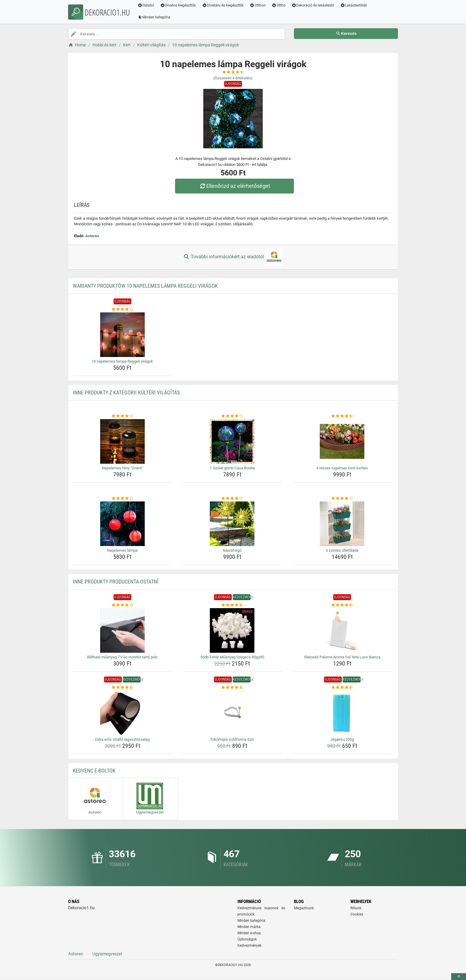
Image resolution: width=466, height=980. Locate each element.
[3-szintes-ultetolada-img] (342, 524)
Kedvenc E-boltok (94, 771)
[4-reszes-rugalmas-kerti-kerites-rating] (342, 416)
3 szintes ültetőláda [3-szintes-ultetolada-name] (342, 550)
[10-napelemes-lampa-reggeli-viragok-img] (123, 335)
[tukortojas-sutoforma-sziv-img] (232, 713)
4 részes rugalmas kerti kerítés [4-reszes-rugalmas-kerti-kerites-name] (342, 468)
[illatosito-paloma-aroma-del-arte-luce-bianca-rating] (342, 605)
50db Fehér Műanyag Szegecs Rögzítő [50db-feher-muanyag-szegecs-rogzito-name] (232, 657)
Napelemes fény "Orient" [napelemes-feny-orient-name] (122, 468)
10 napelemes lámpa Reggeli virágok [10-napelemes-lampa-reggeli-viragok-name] (122, 361)
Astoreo (92, 236)
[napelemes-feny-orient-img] (123, 441)
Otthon (258, 5)
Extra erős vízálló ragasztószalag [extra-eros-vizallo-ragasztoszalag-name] (122, 739)
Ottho (279, 5)
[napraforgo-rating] (232, 498)
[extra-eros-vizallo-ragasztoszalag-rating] (123, 688)
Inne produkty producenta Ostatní (116, 582)
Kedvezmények (249, 946)
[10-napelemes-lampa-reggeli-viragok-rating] (123, 309)
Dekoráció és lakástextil (313, 5)
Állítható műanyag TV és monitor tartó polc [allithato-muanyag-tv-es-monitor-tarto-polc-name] (122, 657)
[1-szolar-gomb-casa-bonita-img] (232, 441)
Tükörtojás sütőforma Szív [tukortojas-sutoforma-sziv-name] (232, 739)
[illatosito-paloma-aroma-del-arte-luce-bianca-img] (342, 630)
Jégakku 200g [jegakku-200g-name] (342, 739)
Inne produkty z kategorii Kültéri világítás (126, 393)
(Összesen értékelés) (233, 78)
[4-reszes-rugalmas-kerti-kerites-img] (342, 441)
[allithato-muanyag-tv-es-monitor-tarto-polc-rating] (123, 605)
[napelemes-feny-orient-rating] (123, 416)
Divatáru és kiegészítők (223, 5)
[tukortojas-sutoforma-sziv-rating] (232, 688)
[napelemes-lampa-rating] (123, 498)
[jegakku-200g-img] (342, 713)
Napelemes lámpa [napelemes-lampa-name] (122, 550)
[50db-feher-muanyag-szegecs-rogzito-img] (232, 630)
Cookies (357, 914)
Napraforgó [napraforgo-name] (232, 550)
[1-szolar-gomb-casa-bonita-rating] (232, 416)
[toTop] (459, 977)
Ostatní (146, 5)
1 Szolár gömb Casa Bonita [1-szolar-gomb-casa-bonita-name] (232, 468)
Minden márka (249, 927)
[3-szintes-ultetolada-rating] (342, 498)
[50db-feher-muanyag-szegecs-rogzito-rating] (232, 605)
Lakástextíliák (354, 5)
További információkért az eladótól (233, 257)
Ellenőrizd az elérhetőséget (234, 186)
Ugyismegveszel (107, 954)
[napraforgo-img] (232, 524)
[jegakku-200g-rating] (342, 688)
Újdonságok (247, 939)
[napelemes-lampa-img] (123, 524)
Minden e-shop (249, 933)
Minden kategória (154, 17)
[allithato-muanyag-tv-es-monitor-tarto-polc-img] (123, 630)
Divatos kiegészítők (178, 5)
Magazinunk (304, 908)
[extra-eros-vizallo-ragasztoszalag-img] (123, 713)
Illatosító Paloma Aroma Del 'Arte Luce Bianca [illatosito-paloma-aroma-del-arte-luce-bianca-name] (342, 657)
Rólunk (356, 908)
